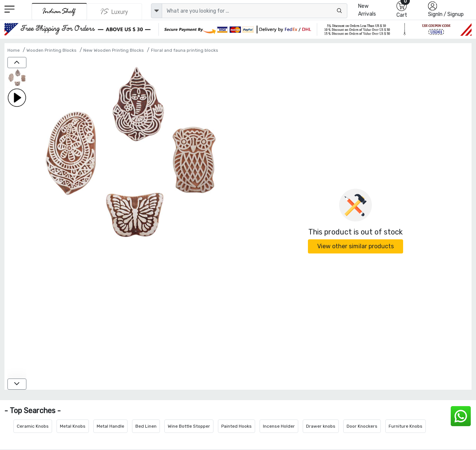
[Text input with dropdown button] (255, 11)
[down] (17, 384)
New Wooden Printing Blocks (114, 50)
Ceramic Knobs (33, 426)
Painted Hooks (237, 426)
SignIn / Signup (446, 14)
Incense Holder (279, 426)
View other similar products (356, 246)
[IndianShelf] (59, 11)
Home (14, 50)
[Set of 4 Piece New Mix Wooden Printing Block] (17, 78)
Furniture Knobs (406, 426)
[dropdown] (157, 11)
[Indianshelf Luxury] (115, 12)
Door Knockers (362, 426)
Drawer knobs (321, 426)
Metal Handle (110, 426)
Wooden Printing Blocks (52, 50)
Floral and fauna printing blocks (185, 50)
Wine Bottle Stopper (189, 426)
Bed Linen (146, 426)
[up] (17, 63)
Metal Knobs (73, 426)
